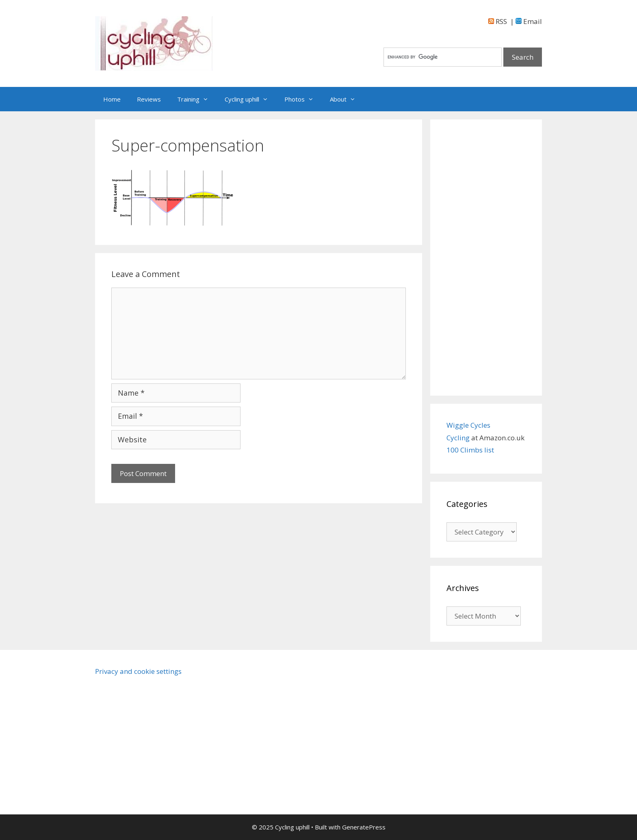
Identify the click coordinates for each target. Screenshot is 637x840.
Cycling (459, 438)
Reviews (149, 99)
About (347, 99)
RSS (498, 21)
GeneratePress (364, 827)
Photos (303, 99)
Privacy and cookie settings (138, 671)
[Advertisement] (486, 258)
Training (197, 99)
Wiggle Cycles (468, 425)
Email (529, 21)
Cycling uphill (250, 99)
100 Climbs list (470, 450)
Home (112, 99)
